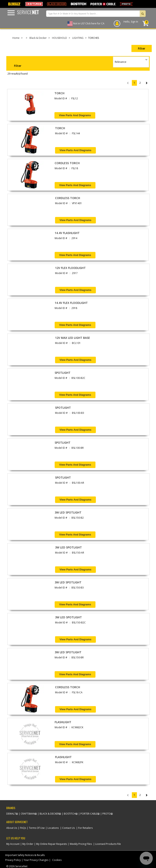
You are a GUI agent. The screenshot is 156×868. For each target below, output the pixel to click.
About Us (12, 828)
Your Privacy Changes (36, 860)
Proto (107, 814)
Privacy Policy (13, 860)
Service (28, 12)
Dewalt (11, 814)
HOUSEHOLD (60, 38)
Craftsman (28, 814)
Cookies (57, 860)
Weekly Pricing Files (81, 844)
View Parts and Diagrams (75, 115)
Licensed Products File (108, 844)
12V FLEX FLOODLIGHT (70, 268)
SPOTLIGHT (63, 373)
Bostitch (70, 814)
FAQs (23, 828)
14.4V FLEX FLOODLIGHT (71, 303)
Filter (142, 48)
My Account (13, 844)
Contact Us (68, 828)
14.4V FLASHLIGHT (67, 233)
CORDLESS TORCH (67, 163)
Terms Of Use (37, 828)
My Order (28, 844)
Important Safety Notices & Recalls (25, 855)
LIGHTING (78, 38)
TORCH (59, 93)
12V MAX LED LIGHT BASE (73, 338)
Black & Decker (38, 38)
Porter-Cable (89, 814)
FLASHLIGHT (63, 722)
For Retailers (85, 828)
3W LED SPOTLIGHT (68, 512)
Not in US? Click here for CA (89, 23)
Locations (53, 828)
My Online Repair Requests (51, 844)
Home (16, 38)
